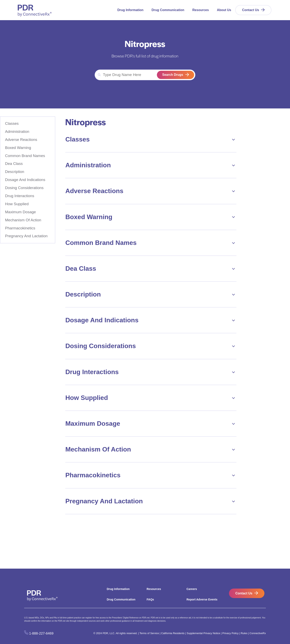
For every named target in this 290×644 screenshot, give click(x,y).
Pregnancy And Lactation (26, 236)
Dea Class (14, 164)
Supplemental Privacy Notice (203, 633)
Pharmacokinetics (20, 228)
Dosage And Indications (25, 180)
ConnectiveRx (258, 633)
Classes (12, 123)
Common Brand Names (25, 156)
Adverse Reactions (21, 140)
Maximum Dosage (20, 212)
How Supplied (17, 204)
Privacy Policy (230, 633)
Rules (244, 633)
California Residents (173, 633)
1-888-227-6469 (41, 633)
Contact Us (251, 10)
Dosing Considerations (24, 188)
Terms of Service (149, 633)
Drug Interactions (20, 196)
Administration (17, 132)
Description (15, 172)
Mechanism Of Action (23, 220)
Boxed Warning (18, 148)
